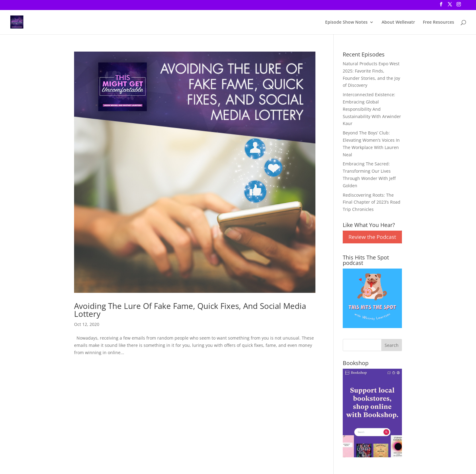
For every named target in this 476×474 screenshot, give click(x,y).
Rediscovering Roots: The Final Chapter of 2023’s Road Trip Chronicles (372, 202)
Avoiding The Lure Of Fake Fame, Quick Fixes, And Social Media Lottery (190, 310)
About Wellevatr (398, 22)
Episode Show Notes (346, 22)
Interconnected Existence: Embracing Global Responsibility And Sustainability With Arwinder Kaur (372, 109)
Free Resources (439, 22)
